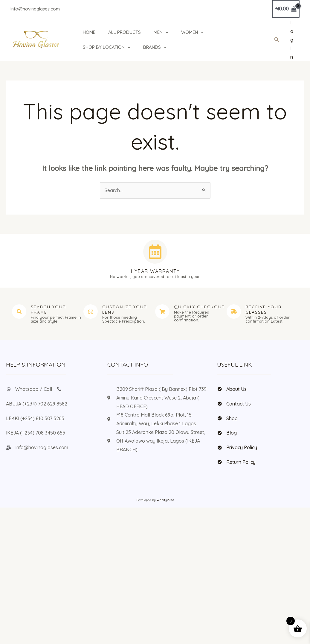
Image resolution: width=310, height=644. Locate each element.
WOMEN (194, 32)
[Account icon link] (292, 40)
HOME (88, 32)
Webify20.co (165, 500)
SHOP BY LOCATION (106, 47)
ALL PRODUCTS (125, 32)
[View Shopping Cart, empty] (286, 9)
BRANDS (155, 47)
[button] (166, 32)
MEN (162, 32)
